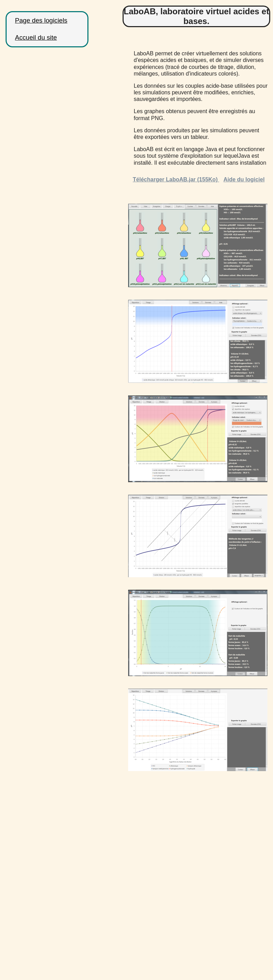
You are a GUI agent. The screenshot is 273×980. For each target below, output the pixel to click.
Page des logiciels (41, 20)
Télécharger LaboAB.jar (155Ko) (176, 179)
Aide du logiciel (244, 179)
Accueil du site (36, 37)
